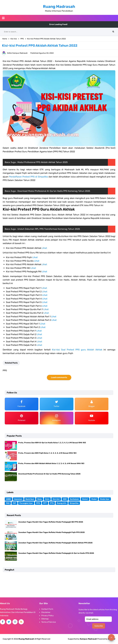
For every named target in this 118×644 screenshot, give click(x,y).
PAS (8, 503)
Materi (85, 499)
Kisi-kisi (56, 499)
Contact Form (47, 609)
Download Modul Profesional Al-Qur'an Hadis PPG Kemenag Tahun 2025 (54, 191)
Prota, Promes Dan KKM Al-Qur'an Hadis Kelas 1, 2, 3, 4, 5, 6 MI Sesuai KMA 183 (52, 443)
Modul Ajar (105, 499)
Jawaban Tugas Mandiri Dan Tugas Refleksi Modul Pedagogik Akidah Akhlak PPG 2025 (55, 543)
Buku (40, 499)
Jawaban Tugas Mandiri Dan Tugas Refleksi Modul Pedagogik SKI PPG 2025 (51, 522)
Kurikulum (74, 499)
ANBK (8, 499)
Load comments (59, 377)
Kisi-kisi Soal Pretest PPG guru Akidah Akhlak (77, 350)
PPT (45, 503)
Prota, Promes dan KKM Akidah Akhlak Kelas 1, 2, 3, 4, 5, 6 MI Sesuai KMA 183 (51, 463)
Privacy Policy (48, 616)
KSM (65, 499)
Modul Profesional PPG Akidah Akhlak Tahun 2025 (43, 162)
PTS (52, 503)
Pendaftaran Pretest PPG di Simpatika (28, 177)
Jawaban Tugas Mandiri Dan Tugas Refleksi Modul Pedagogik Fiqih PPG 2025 (51, 532)
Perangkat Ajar (26, 503)
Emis (47, 499)
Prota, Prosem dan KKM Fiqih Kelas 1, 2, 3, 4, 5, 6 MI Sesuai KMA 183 (47, 453)
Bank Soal (30, 499)
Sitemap (45, 619)
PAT (14, 503)
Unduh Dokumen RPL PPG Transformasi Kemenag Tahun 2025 (49, 229)
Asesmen (18, 499)
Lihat (44, 248)
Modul (94, 499)
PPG (38, 503)
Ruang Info (62, 503)
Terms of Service (49, 622)
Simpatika (74, 503)
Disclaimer (46, 612)
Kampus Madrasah (88, 639)
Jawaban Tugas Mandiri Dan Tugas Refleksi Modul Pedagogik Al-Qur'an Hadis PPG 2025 (56, 553)
